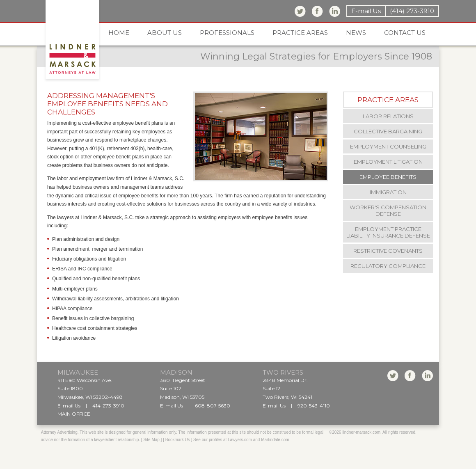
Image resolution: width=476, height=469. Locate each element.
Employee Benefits (388, 177)
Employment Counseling (388, 146)
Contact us (405, 33)
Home (119, 33)
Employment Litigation (388, 162)
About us (165, 33)
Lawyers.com (240, 440)
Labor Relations (388, 116)
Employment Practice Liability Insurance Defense (388, 232)
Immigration (388, 192)
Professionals (227, 33)
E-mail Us (366, 11)
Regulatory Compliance (388, 266)
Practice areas (300, 33)
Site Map (151, 440)
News (356, 33)
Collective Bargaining (388, 131)
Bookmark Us (178, 440)
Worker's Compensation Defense (388, 210)
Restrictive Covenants (388, 251)
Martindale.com (275, 440)
